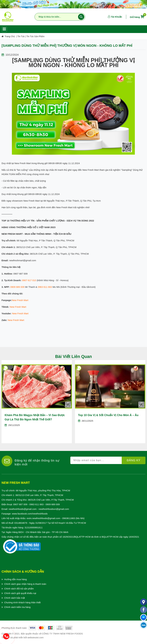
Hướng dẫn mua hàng (15, 579)
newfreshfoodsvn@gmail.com (54, 509)
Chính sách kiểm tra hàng (17, 607)
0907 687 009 (20, 504)
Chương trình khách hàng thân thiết (22, 602)
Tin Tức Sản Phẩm (35, 36)
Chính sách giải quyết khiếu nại (20, 593)
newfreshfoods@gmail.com (23, 509)
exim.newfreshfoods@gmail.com (43, 518)
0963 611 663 (45, 287)
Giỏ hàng (138, 17)
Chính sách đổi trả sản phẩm (19, 589)
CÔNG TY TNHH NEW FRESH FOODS (62, 634)
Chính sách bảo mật (14, 598)
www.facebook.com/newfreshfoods (30, 514)
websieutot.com (35, 637)
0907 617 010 (29, 280)
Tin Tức (21, 36)
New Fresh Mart (20, 300)
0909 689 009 (17, 287)
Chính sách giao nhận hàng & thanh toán (25, 584)
